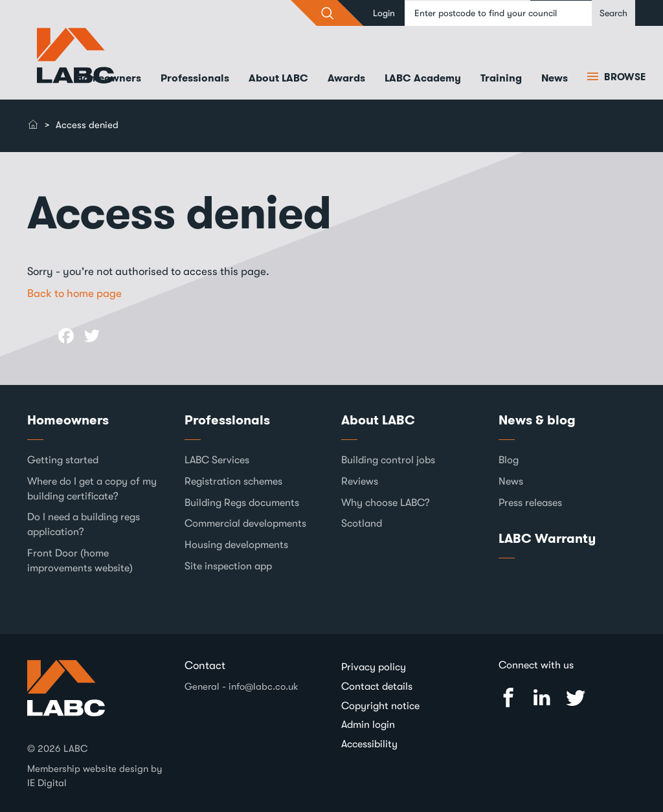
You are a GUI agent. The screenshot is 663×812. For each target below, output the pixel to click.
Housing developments (236, 545)
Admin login (368, 725)
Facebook (508, 698)
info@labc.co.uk (264, 686)
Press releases (530, 503)
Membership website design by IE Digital (95, 775)
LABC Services (217, 460)
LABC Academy (423, 78)
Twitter (576, 698)
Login (384, 13)
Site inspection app (228, 566)
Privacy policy (374, 667)
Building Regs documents (242, 503)
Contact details (377, 686)
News (555, 78)
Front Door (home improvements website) (80, 561)
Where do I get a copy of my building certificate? (92, 489)
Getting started (63, 460)
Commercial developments (245, 523)
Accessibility (369, 744)
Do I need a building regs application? (84, 524)
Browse (624, 77)
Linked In (542, 698)
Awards (346, 78)
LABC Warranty (547, 538)
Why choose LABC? (386, 503)
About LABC (278, 78)
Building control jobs (388, 460)
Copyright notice (380, 706)
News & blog (537, 420)
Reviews (360, 481)
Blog (509, 460)
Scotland (362, 523)
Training (501, 78)
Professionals (195, 78)
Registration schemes (233, 481)
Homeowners (108, 78)
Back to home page (74, 293)
